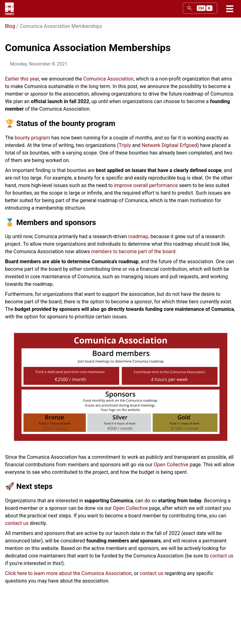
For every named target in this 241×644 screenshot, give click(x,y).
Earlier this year (22, 79)
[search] (200, 8)
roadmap (138, 236)
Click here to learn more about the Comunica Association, (69, 573)
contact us (17, 523)
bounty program (32, 138)
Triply (125, 145)
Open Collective (171, 465)
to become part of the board (133, 251)
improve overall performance (146, 185)
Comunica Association (108, 79)
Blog (10, 26)
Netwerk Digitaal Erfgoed (169, 145)
